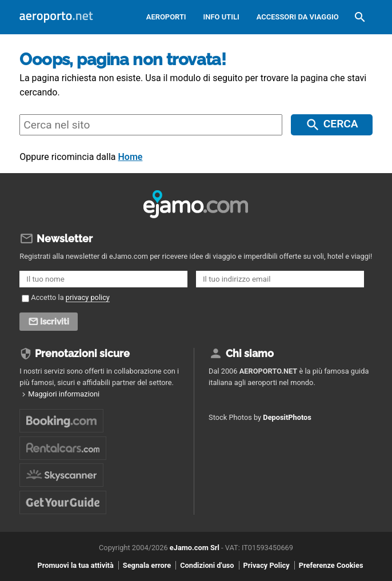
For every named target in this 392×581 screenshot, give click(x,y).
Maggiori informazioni (64, 394)
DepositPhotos (287, 417)
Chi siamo (250, 353)
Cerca (341, 124)
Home (131, 157)
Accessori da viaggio (298, 17)
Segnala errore (147, 565)
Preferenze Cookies (331, 565)
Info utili (221, 17)
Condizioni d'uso (207, 565)
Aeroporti (166, 17)
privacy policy (88, 297)
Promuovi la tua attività (76, 565)
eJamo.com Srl (195, 548)
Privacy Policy (267, 565)
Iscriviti (55, 322)
